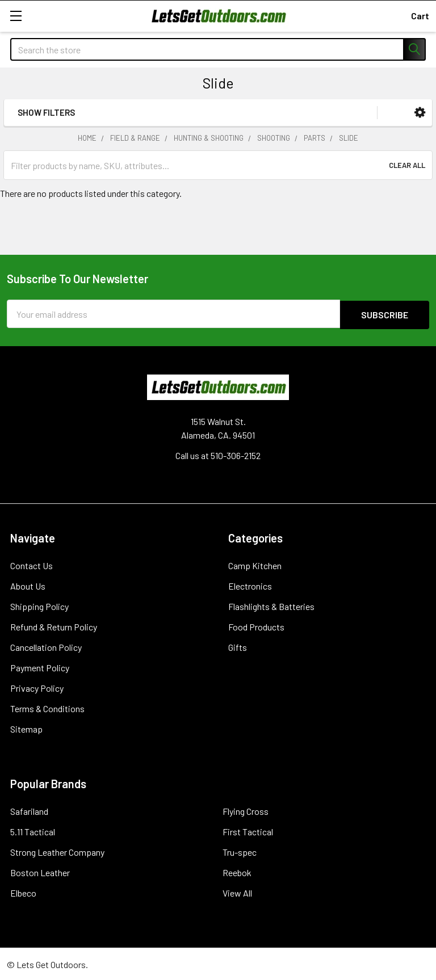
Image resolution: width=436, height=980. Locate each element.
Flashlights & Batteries (271, 605)
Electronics (250, 585)
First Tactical (248, 830)
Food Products (256, 626)
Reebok (237, 871)
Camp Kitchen (255, 564)
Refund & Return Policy (54, 626)
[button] (420, 113)
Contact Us (32, 564)
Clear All (407, 165)
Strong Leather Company (57, 851)
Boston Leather (40, 871)
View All (237, 892)
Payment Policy (40, 666)
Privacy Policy (37, 687)
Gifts (238, 646)
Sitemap (26, 728)
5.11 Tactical (33, 830)
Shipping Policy (39, 605)
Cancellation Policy (46, 646)
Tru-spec (240, 851)
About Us (28, 585)
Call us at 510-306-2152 (218, 454)
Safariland (29, 810)
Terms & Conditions (47, 707)
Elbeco (23, 892)
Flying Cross (246, 810)
